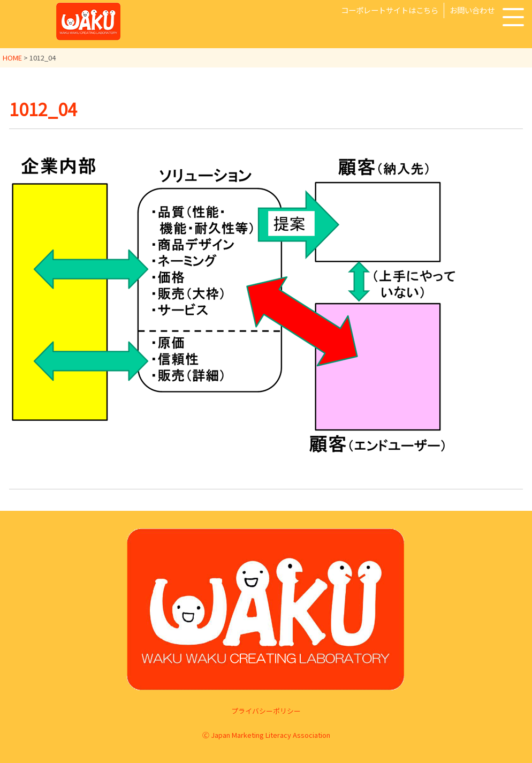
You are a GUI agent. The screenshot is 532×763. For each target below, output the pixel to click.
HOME (12, 58)
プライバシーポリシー (266, 711)
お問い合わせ (472, 10)
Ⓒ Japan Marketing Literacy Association (266, 735)
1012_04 (43, 109)
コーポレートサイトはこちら (390, 10)
